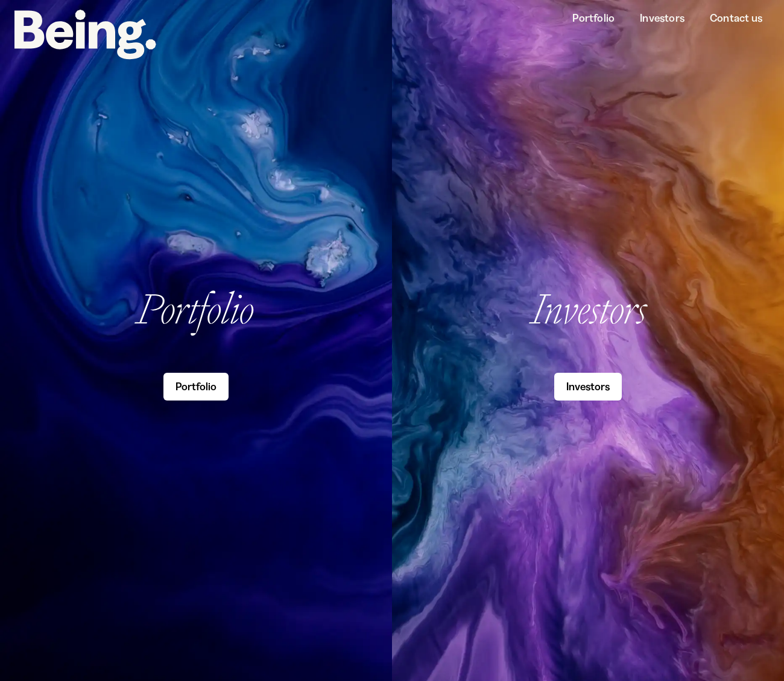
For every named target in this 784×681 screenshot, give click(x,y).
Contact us (736, 18)
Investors (662, 18)
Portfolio (593, 18)
